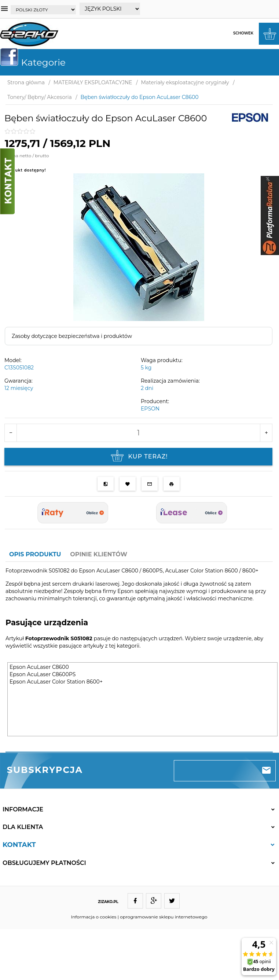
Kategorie (36, 62)
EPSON (150, 409)
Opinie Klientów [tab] (99, 554)
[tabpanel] (139, 657)
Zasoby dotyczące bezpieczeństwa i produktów (72, 336)
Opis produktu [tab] (35, 554)
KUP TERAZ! (138, 457)
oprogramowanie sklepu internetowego (164, 917)
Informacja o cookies (94, 917)
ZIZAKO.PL (108, 902)
